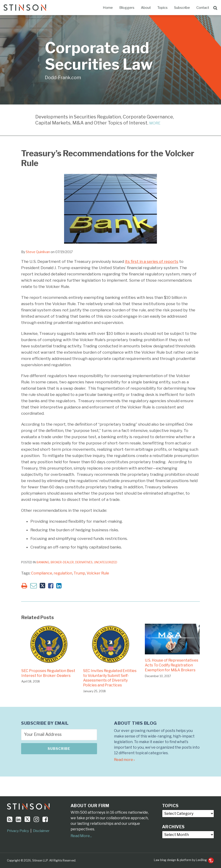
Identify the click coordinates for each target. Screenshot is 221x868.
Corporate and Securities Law (99, 56)
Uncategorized (106, 562)
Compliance (42, 573)
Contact (203, 8)
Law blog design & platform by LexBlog (184, 860)
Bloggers (127, 8)
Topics (162, 8)
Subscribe (182, 8)
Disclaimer (41, 831)
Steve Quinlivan (38, 252)
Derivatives (84, 562)
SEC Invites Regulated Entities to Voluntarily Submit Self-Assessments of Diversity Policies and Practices (110, 678)
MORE (155, 123)
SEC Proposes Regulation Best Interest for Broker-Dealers (48, 673)
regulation (63, 573)
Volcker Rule (98, 573)
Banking (43, 562)
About (146, 8)
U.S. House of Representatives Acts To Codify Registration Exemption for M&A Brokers (172, 665)
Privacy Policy (18, 831)
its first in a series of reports (152, 261)
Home (108, 8)
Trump (79, 573)
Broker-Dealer (62, 562)
